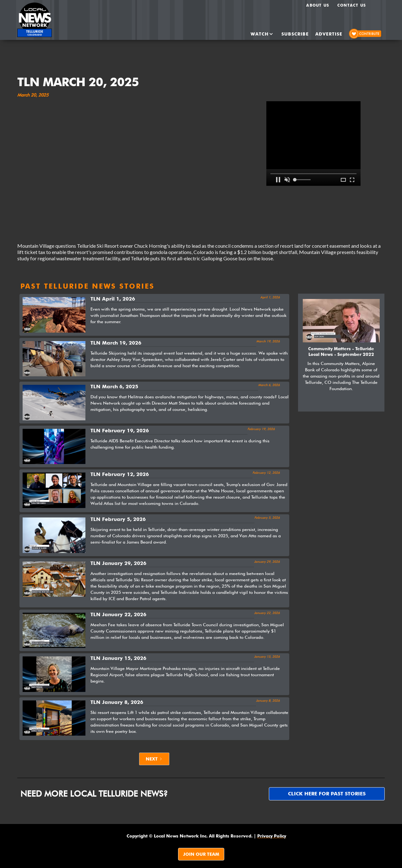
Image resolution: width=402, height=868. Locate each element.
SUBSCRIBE (295, 34)
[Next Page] (154, 759)
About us (318, 5)
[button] (257, 34)
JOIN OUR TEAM (201, 854)
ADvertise (329, 34)
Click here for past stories (327, 794)
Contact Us (352, 5)
